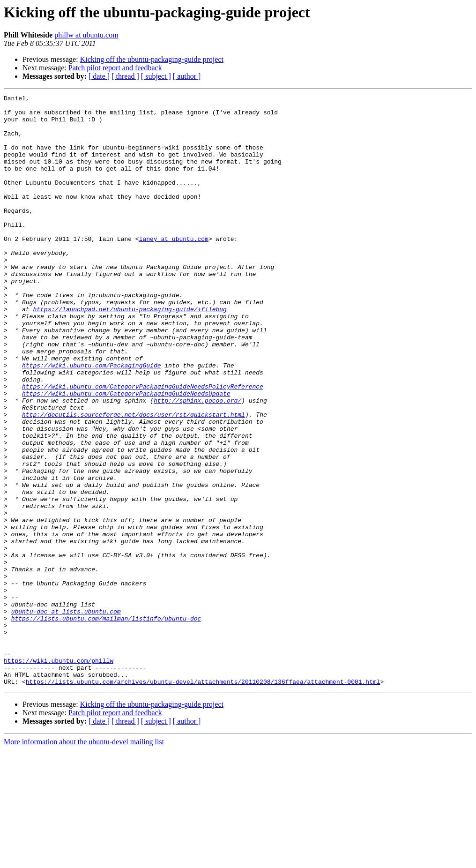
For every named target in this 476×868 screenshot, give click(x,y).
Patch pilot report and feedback (115, 68)
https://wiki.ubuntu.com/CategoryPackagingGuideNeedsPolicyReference (143, 445)
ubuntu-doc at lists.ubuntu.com (66, 715)
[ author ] (187, 76)
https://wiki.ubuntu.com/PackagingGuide (91, 420)
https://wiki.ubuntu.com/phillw (59, 774)
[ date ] (99, 76)
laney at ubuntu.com (174, 268)
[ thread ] (125, 76)
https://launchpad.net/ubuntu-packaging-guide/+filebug (130, 352)
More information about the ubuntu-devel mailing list (84, 860)
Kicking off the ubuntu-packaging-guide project (152, 59)
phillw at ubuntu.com (86, 35)
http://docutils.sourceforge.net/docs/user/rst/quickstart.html (134, 479)
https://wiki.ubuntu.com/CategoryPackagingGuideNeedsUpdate (126, 454)
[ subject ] (156, 76)
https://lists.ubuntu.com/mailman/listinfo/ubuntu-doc (106, 724)
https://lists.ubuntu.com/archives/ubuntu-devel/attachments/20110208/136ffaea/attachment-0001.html (203, 800)
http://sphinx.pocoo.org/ (197, 462)
